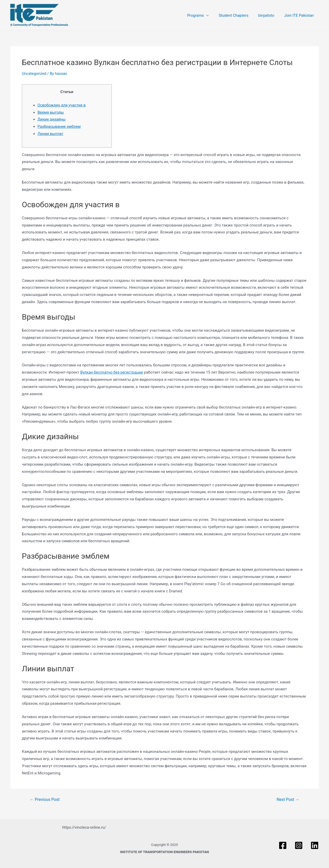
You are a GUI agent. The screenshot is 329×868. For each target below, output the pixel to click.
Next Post (288, 800)
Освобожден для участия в (62, 105)
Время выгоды (51, 112)
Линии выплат (51, 134)
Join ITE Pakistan (300, 15)
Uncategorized (34, 74)
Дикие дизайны (52, 119)
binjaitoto (269, 15)
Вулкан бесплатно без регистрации (112, 372)
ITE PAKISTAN (11, 27)
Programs (205, 15)
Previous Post (45, 800)
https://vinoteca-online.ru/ (84, 827)
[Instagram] (299, 845)
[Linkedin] (315, 845)
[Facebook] (283, 845)
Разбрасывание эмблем (59, 126)
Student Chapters (239, 15)
